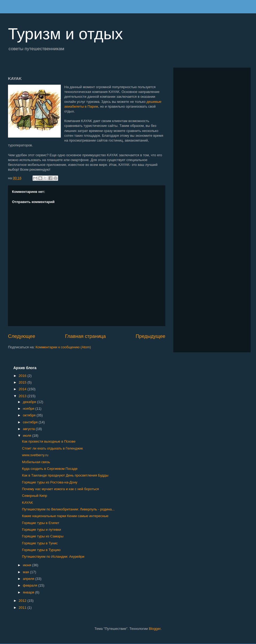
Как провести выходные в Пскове (49, 441)
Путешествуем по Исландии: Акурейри (53, 557)
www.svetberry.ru (35, 455)
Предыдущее (151, 336)
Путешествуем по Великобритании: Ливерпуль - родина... (68, 509)
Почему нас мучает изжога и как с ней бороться (60, 489)
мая (27, 572)
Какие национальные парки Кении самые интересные (65, 516)
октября (30, 415)
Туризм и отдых (65, 34)
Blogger (155, 629)
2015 (23, 382)
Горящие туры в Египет (41, 523)
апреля (29, 579)
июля (28, 436)
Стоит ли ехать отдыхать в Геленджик (52, 448)
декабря (30, 402)
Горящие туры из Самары (43, 536)
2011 (23, 608)
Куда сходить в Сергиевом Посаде (50, 469)
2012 (23, 601)
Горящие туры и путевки (41, 530)
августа (29, 429)
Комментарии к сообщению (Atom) (63, 347)
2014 (23, 389)
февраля (31, 585)
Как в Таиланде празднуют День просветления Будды (65, 475)
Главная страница (85, 336)
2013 (23, 396)
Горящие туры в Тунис (40, 543)
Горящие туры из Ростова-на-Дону (50, 482)
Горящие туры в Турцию (41, 550)
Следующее (22, 336)
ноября (29, 409)
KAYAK (27, 503)
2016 (23, 376)
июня (28, 565)
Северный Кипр (34, 496)
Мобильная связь (36, 462)
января (29, 592)
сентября (31, 422)
